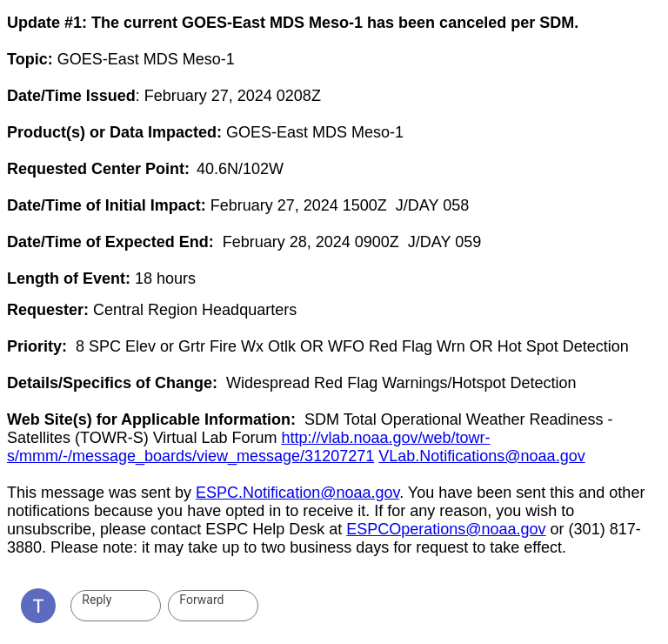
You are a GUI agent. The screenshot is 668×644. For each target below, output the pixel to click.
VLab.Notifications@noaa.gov (481, 456)
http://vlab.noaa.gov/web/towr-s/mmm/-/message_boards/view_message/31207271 (249, 447)
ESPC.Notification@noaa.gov (297, 493)
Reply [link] (97, 600)
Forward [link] (201, 600)
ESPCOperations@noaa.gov (446, 529)
